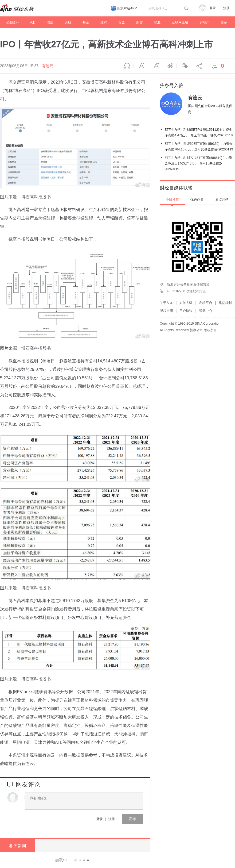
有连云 (48, 66)
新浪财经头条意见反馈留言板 (188, 284)
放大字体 (155, 66)
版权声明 (166, 311)
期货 (139, 22)
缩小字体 (141, 66)
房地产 (204, 22)
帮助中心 (206, 311)
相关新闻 (18, 846)
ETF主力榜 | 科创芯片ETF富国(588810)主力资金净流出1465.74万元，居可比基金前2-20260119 (198, 163)
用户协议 (186, 311)
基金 (86, 22)
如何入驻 (186, 303)
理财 (104, 22)
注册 (227, 8)
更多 (224, 22)
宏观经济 (12, 22)
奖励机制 (225, 303)
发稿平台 (206, 303)
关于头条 (166, 303)
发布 (133, 819)
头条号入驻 (172, 85)
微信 (184, 66)
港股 (50, 22)
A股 (33, 22)
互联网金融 (180, 22)
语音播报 (126, 66)
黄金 (121, 22)
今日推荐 (172, 200)
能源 (157, 22)
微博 (169, 66)
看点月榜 (222, 200)
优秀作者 (197, 200)
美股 (68, 22)
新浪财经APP (127, 8)
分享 (198, 66)
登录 (99, 819)
